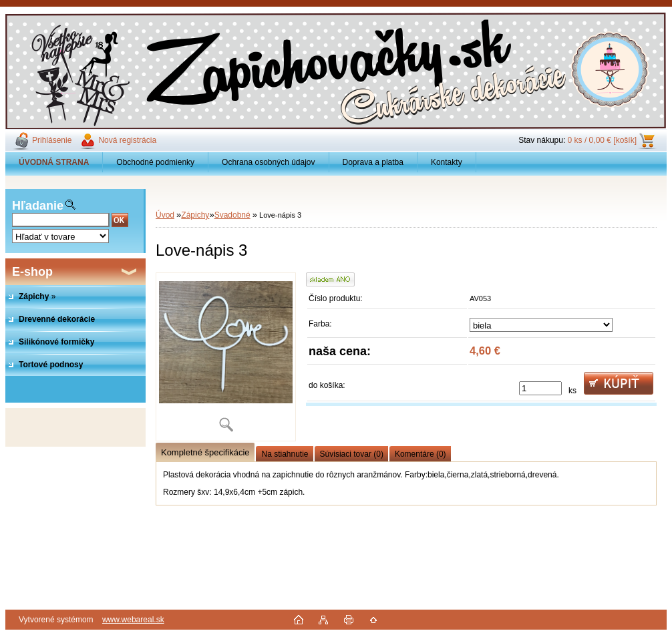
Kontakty (447, 162)
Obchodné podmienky (155, 162)
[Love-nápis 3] (226, 357)
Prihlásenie (52, 140)
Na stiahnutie (285, 454)
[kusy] (540, 388)
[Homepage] (54, 162)
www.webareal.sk (133, 620)
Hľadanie (38, 206)
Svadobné (232, 215)
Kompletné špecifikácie (205, 452)
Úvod (165, 215)
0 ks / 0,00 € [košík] (602, 140)
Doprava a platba (373, 162)
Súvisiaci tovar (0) (352, 454)
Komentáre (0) (421, 454)
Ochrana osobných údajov (268, 162)
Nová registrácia (127, 140)
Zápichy (195, 215)
